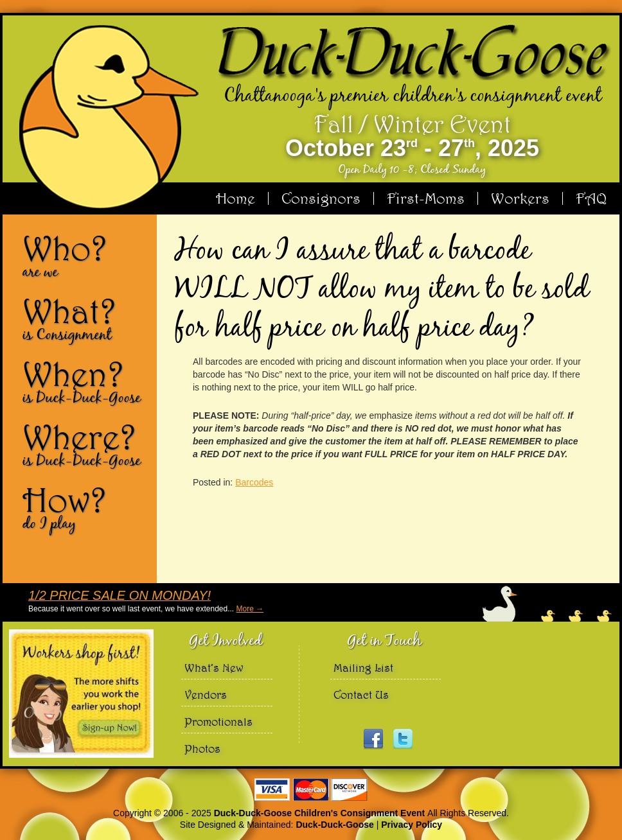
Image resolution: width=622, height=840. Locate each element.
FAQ (591, 198)
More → (250, 609)
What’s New (214, 668)
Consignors (321, 198)
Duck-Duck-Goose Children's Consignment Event (321, 813)
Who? (85, 256)
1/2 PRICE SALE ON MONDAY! (120, 595)
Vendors (206, 695)
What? (85, 319)
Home (235, 198)
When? (85, 381)
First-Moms (426, 198)
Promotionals (218, 722)
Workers (520, 198)
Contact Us (361, 695)
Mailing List (363, 668)
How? (85, 507)
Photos (202, 748)
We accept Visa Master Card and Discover (311, 790)
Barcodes (254, 482)
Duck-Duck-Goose (334, 825)
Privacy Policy (412, 825)
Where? (85, 444)
